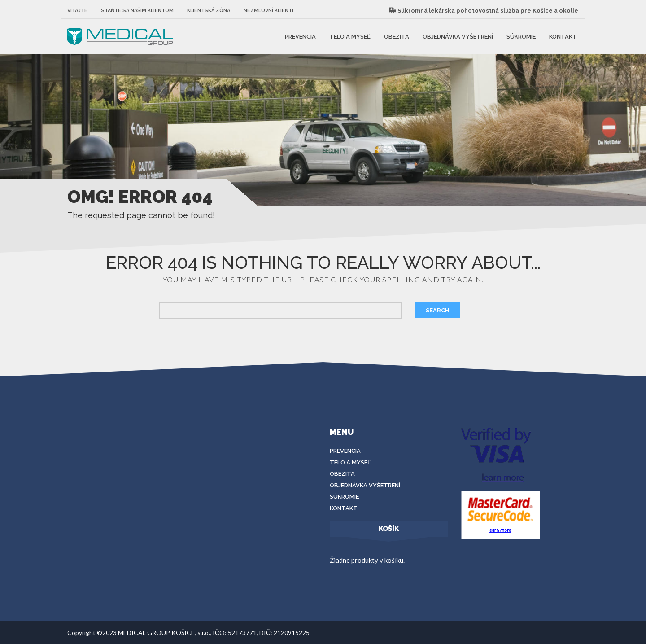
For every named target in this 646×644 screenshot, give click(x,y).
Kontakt (563, 36)
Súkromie (521, 36)
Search (438, 310)
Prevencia (300, 36)
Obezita (397, 36)
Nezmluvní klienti (268, 11)
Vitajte (77, 11)
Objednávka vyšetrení (458, 36)
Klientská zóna (209, 11)
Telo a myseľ (350, 36)
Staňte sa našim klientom (137, 11)
